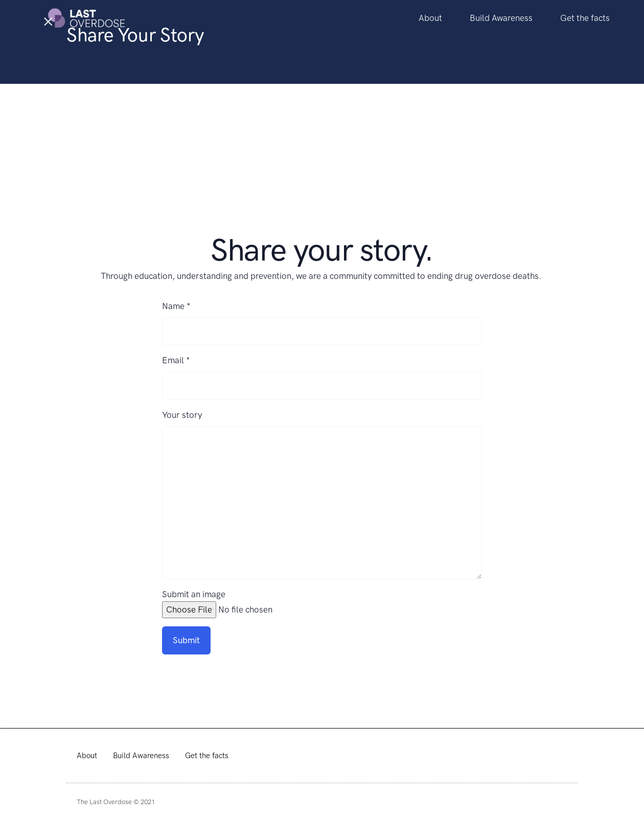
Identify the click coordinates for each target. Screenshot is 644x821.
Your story (182, 415)
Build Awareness (501, 18)
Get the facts (585, 18)
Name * (176, 306)
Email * (176, 360)
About (430, 18)
